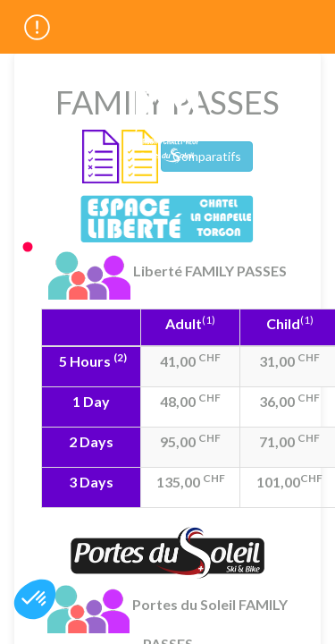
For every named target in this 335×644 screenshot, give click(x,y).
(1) (209, 320)
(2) (120, 357)
